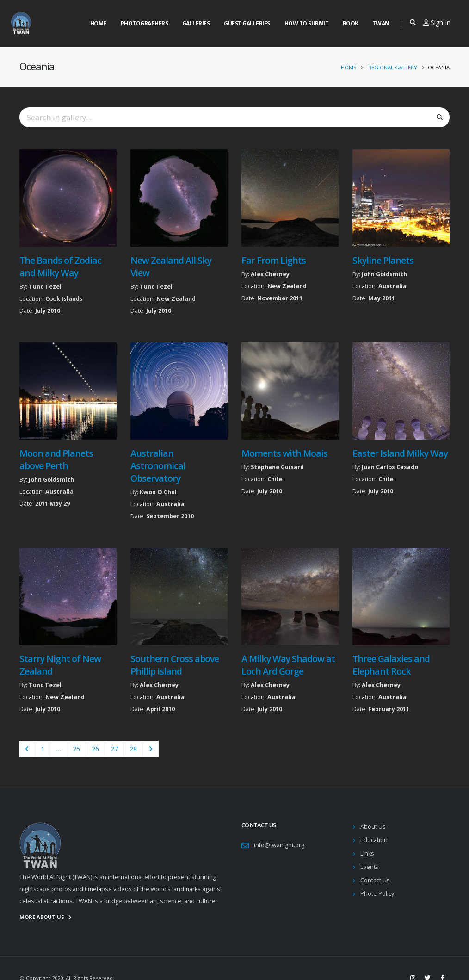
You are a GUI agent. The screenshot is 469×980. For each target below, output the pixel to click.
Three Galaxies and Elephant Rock (391, 665)
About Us (373, 827)
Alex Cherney (270, 274)
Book (351, 23)
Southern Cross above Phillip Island (175, 665)
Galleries (196, 23)
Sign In (437, 22)
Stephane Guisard (277, 467)
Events (370, 867)
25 (76, 749)
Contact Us (375, 880)
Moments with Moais (284, 453)
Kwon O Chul (158, 492)
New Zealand (176, 299)
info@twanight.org (279, 845)
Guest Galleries (247, 23)
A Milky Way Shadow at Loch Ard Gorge (288, 665)
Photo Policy (377, 894)
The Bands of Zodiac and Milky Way (60, 267)
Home (98, 23)
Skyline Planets (383, 260)
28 (133, 749)
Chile (275, 479)
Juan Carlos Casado (390, 467)
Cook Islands (64, 299)
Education (374, 840)
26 (95, 749)
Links (367, 853)
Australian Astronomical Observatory (158, 466)
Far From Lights (274, 260)
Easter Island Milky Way (400, 453)
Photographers (145, 23)
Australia (392, 286)
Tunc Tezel (45, 287)
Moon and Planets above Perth (56, 459)
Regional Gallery (393, 67)
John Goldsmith (384, 274)
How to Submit (307, 23)
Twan (381, 23)
